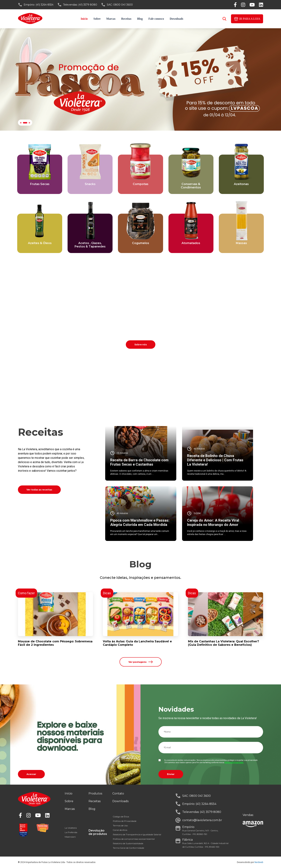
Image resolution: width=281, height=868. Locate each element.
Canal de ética (120, 830)
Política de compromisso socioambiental (134, 839)
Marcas (111, 19)
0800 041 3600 (123, 5)
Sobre (97, 19)
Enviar (171, 774)
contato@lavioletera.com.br (202, 820)
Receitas (126, 19)
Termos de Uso (120, 826)
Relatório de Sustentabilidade (128, 843)
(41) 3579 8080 (88, 5)
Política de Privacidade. (234, 763)
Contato (118, 793)
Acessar (31, 774)
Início (84, 19)
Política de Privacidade (125, 821)
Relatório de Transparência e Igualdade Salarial (137, 834)
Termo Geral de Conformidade (128, 848)
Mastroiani (70, 837)
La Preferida (71, 832)
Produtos (95, 793)
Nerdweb (259, 862)
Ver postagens (141, 662)
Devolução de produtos (98, 832)
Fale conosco (156, 19)
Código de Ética (121, 817)
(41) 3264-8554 (45, 5)
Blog (140, 19)
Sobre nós (141, 345)
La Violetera (71, 828)
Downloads (177, 19)
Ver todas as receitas (39, 490)
